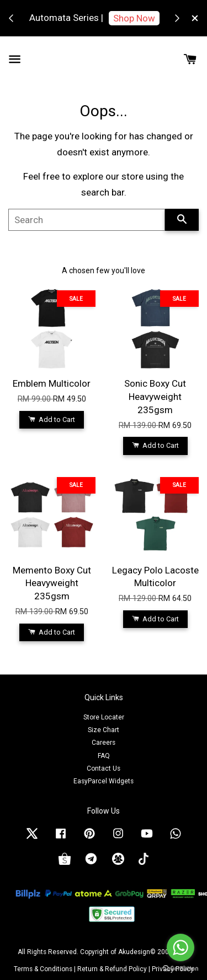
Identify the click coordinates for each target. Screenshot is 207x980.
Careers (104, 743)
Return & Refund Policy (112, 969)
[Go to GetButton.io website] (181, 969)
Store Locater (104, 717)
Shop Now (134, 18)
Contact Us (104, 768)
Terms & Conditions (43, 969)
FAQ (104, 756)
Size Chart (104, 730)
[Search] (87, 220)
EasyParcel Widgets (104, 781)
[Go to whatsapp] (181, 947)
